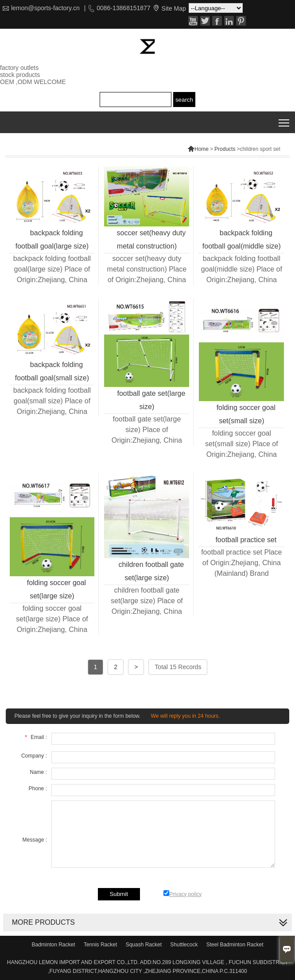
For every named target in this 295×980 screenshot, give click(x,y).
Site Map (174, 8)
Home (198, 149)
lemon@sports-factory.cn (45, 8)
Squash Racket (144, 945)
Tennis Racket (100, 945)
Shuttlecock (184, 945)
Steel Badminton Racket (235, 945)
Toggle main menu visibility (285, 120)
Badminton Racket (54, 945)
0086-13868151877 (123, 8)
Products (225, 149)
